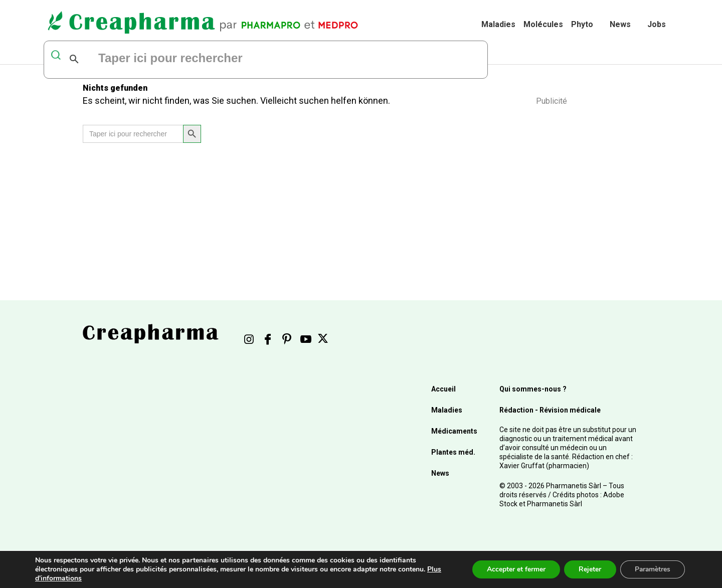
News (620, 24)
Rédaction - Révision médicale (550, 410)
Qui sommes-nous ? (533, 389)
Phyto (582, 24)
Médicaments (454, 431)
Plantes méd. (453, 452)
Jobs (657, 24)
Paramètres (652, 569)
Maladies (498, 24)
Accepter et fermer (513, 569)
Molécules (543, 24)
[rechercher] (219, 59)
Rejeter (588, 569)
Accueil (443, 389)
